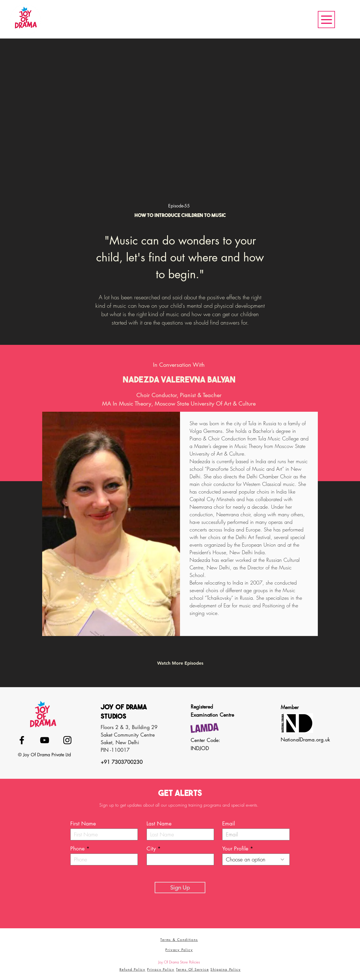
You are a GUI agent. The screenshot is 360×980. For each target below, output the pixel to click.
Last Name (159, 824)
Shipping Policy (225, 969)
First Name (83, 824)
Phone (77, 849)
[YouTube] (45, 740)
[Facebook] (22, 740)
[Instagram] (67, 740)
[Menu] (326, 20)
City (151, 849)
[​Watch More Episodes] (180, 663)
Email (229, 824)
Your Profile (235, 849)
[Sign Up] (180, 888)
